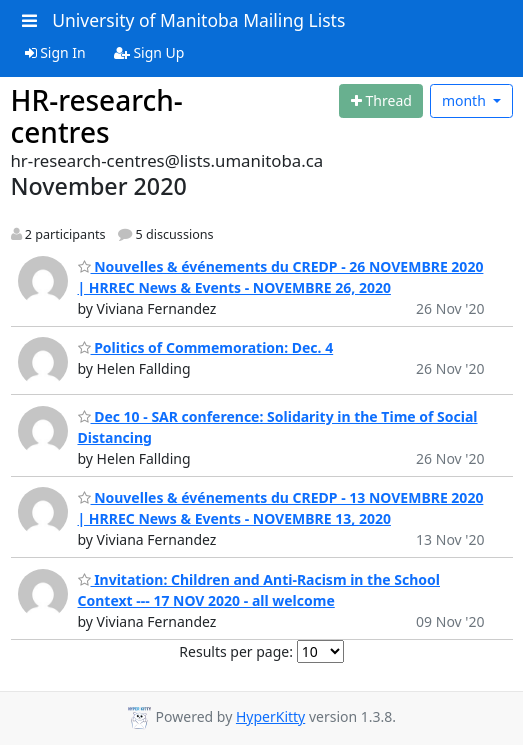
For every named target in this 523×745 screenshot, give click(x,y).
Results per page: (236, 651)
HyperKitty (270, 716)
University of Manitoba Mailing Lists (198, 20)
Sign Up (149, 52)
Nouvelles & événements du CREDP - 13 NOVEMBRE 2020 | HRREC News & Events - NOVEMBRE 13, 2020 (281, 508)
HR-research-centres (97, 116)
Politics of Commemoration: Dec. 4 (206, 347)
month (466, 100)
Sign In (55, 52)
